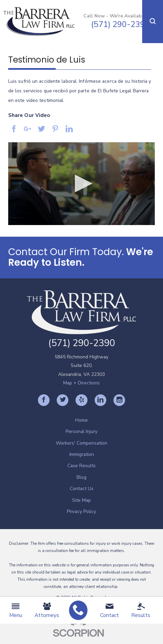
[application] (81, 183)
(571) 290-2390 (120, 24)
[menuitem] (78, 610)
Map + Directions (81, 383)
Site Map (81, 500)
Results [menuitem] (141, 610)
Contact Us (82, 489)
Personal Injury (81, 431)
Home (81, 420)
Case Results (81, 466)
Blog (81, 477)
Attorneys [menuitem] (47, 610)
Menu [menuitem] (16, 610)
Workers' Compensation (81, 443)
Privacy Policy (81, 511)
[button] (153, 22)
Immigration (82, 454)
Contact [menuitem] (110, 610)
